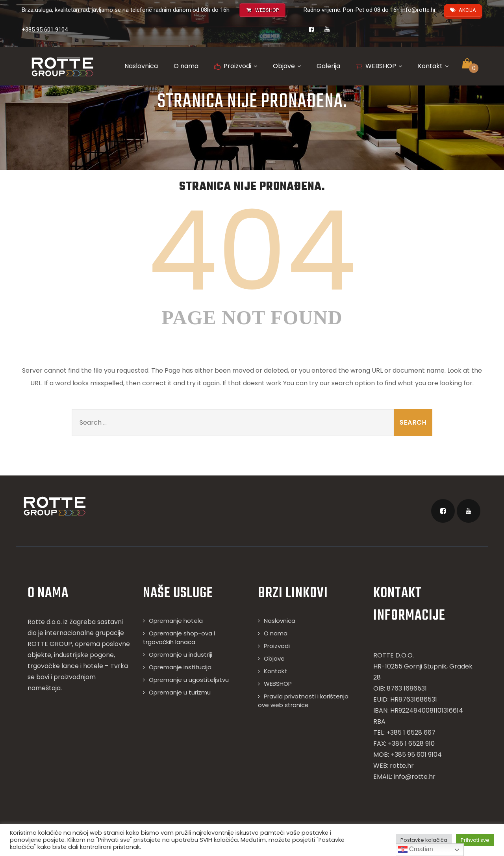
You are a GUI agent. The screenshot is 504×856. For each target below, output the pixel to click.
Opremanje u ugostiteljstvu (189, 680)
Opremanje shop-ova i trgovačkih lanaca (179, 638)
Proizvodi (236, 66)
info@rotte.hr (419, 10)
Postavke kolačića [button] (424, 840)
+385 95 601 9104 (45, 30)
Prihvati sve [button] (475, 840)
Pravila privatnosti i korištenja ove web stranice (303, 701)
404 (252, 251)
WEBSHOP (379, 66)
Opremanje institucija (180, 667)
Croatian (416, 850)
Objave (287, 66)
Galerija (328, 66)
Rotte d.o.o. (45, 622)
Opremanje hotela (176, 621)
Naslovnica (141, 66)
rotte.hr (402, 766)
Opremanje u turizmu (180, 692)
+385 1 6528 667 (411, 733)
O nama (186, 66)
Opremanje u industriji (181, 655)
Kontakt (433, 66)
